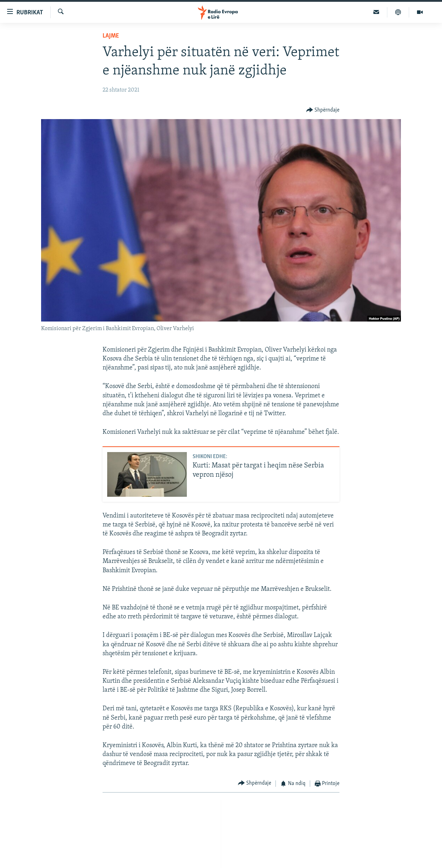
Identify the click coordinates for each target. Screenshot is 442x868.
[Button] (323, 110)
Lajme (111, 36)
